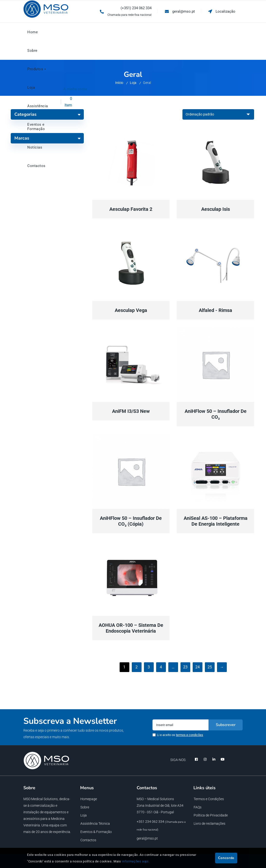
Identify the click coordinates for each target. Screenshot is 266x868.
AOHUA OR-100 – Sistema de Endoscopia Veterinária (131, 628)
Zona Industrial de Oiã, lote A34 (160, 806)
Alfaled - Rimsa (215, 310)
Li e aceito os (180, 735)
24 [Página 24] (198, 667)
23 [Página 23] (185, 667)
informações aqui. (136, 861)
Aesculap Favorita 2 (131, 209)
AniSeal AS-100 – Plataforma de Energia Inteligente (216, 521)
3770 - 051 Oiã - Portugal (155, 812)
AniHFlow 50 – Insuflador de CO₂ (216, 414)
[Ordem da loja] (218, 114)
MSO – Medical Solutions (155, 799)
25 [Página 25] (210, 667)
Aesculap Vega (131, 310)
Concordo (226, 858)
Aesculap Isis (216, 209)
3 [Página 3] (149, 667)
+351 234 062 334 (150, 822)
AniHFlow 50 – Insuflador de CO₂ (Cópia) (131, 521)
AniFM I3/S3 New (131, 411)
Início (119, 83)
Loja (133, 83)
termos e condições (190, 735)
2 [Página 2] (137, 667)
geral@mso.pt (147, 838)
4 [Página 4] (161, 667)
